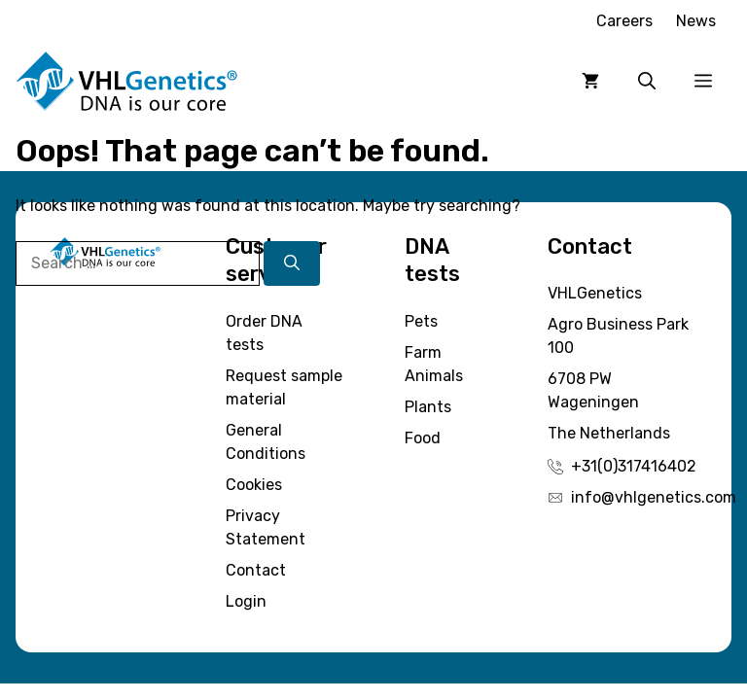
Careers (624, 21)
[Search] (292, 263)
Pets (421, 321)
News (696, 21)
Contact (256, 570)
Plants (428, 407)
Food (423, 438)
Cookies (254, 485)
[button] (647, 82)
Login (246, 601)
